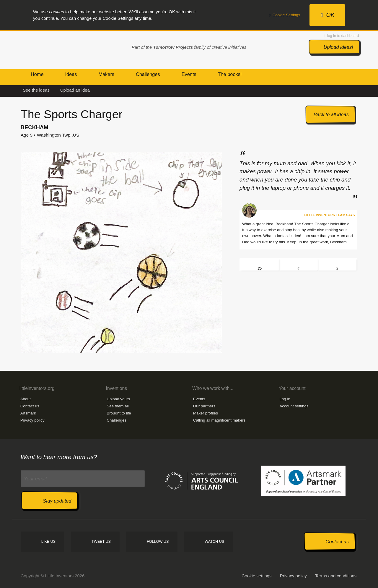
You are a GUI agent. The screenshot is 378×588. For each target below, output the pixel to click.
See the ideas (36, 90)
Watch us (214, 542)
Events (199, 399)
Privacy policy (32, 420)
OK (328, 15)
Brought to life (119, 413)
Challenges (117, 420)
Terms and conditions (336, 576)
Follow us (158, 542)
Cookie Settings (285, 15)
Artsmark (28, 413)
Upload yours (118, 399)
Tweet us (101, 542)
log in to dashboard (342, 36)
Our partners (204, 406)
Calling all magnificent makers (219, 420)
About (26, 399)
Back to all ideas (331, 114)
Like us (48, 542)
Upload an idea (75, 90)
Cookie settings (257, 576)
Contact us (30, 406)
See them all (118, 406)
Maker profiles (206, 413)
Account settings (294, 406)
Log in (285, 399)
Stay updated (57, 501)
